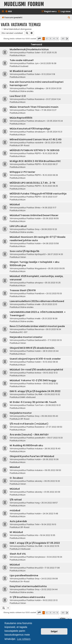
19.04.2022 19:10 (49, 524)
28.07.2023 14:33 (55, 254)
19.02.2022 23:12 (50, 600)
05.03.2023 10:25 (53, 283)
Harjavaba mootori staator (26, 337)
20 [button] (63, 39)
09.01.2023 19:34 (53, 329)
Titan (37, 110)
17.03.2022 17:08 (52, 568)
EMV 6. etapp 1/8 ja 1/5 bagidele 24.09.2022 (35, 391)
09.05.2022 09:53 (53, 470)
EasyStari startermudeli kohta (28, 586)
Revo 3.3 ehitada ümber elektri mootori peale (37, 326)
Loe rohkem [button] (24, 639)
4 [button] (54, 39)
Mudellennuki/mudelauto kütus (29, 49)
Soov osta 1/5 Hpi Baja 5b (25, 251)
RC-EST (24, 332)
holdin (38, 218)
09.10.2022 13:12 (50, 373)
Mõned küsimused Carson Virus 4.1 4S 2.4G (36, 139)
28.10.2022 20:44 (51, 351)
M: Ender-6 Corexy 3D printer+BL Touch (33, 402)
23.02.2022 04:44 (49, 589)
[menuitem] (9, 12)
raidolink (39, 143)
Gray (37, 229)
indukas (39, 449)
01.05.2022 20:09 (52, 492)
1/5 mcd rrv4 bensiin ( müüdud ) (29, 424)
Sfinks (38, 208)
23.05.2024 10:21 (55, 132)
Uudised (24, 66)
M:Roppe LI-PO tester (22, 172)
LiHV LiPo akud (18, 226)
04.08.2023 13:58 (51, 243)
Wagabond (40, 268)
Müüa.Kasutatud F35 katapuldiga (30, 129)
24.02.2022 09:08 (50, 579)
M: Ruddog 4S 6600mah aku (26, 445)
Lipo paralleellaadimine (24, 575)
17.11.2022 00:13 (55, 340)
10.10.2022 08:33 (50, 362)
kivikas (38, 373)
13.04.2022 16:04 (55, 557)
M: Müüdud (16, 532)
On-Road (25, 581)
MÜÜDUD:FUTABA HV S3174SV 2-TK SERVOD (35, 150)
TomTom (39, 405)
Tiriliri (37, 524)
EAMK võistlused (28, 397)
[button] (39, 39)
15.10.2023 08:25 (50, 186)
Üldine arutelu (27, 91)
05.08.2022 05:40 (50, 416)
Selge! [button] (54, 631)
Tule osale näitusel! (22, 60)
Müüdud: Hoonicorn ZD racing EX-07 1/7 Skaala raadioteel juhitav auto (38, 239)
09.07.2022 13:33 (55, 438)
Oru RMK (39, 394)
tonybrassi (40, 557)
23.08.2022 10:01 (53, 405)
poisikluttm (40, 438)
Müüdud (15, 204)
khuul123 (39, 568)
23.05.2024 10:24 (55, 121)
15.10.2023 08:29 (50, 153)
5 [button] (57, 39)
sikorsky (39, 481)
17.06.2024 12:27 (49, 110)
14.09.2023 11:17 (49, 208)
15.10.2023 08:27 (50, 164)
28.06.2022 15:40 (52, 449)
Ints (36, 535)
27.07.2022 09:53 (54, 427)
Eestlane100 (40, 340)
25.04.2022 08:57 (50, 503)
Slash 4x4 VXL (18, 554)
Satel (37, 53)
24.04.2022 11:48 (50, 514)
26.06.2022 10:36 (51, 459)
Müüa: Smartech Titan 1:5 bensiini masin (34, 107)
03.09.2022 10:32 (52, 394)
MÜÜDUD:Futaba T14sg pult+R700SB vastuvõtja (38, 194)
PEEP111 (38, 153)
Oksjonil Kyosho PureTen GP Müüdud (32, 456)
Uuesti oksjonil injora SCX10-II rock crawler (35, 359)
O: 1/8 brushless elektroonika (27, 597)
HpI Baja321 (40, 254)
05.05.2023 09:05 (56, 268)
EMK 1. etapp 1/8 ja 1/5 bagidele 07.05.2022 (35, 543)
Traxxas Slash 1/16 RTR (23, 290)
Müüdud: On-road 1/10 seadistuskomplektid (36, 370)
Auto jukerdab (18, 521)
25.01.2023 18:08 (50, 318)
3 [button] (50, 39)
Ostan (23, 257)
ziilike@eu (39, 88)
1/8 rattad (16, 500)
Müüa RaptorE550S (21, 118)
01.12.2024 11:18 (48, 74)
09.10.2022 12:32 (51, 384)
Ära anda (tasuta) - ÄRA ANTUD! (29, 435)
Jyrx (37, 63)
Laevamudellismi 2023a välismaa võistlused (37, 301)
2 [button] (47, 39)
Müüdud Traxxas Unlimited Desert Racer (34, 215)
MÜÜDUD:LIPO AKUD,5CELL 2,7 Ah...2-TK (33, 183)
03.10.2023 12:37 (50, 197)
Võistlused (25, 549)
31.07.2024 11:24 (53, 99)
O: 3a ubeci (16, 478)
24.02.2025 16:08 (48, 63)
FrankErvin (40, 293)
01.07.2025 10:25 (49, 53)
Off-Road (25, 145)
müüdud (15, 510)
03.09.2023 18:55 (51, 218)
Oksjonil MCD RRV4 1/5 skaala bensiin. (32, 348)
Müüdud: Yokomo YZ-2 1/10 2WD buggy (33, 380)
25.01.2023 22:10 (50, 304)
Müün (23, 55)
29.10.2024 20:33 (54, 88)
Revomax (39, 329)
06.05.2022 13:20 (52, 481)
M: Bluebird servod (21, 71)
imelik (38, 304)
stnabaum (40, 121)
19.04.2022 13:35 (48, 535)
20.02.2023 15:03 (54, 293)
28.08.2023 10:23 (49, 229)
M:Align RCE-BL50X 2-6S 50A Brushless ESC (35, 161)
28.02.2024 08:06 (53, 143)
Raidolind (39, 99)
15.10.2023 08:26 (50, 175)
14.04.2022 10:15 (52, 546)
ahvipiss (39, 283)
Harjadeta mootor (21, 413)
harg (37, 503)
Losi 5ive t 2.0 (18, 96)
